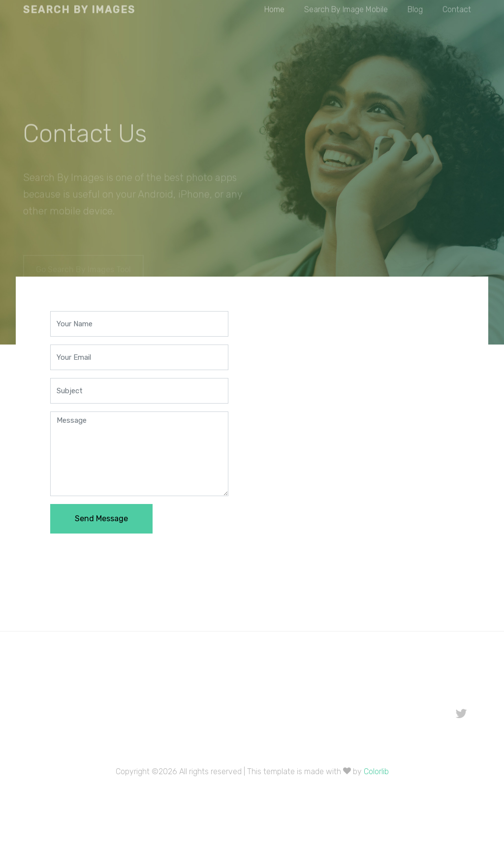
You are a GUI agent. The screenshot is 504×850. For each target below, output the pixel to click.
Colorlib (376, 771)
